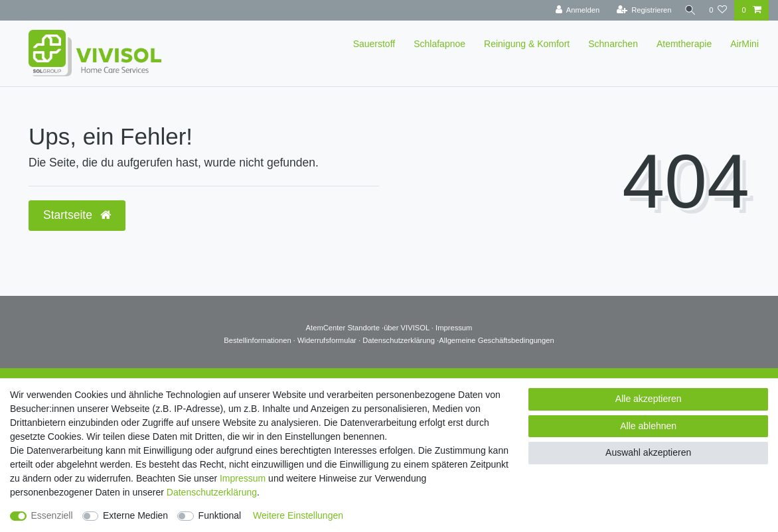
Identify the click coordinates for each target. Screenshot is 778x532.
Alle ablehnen (648, 426)
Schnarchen (613, 44)
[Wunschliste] (718, 10)
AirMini (744, 44)
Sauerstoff (374, 44)
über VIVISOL (407, 328)
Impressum (454, 328)
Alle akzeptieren (649, 399)
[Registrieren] (640, 10)
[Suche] (688, 10)
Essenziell (52, 515)
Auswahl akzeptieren (648, 452)
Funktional (220, 515)
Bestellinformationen (258, 340)
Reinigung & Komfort (527, 44)
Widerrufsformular (328, 340)
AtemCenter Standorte (343, 328)
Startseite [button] (77, 215)
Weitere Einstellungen (298, 515)
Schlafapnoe (439, 44)
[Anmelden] (574, 10)
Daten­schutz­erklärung (212, 492)
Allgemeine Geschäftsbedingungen (497, 340)
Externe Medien (135, 515)
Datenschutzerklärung (400, 340)
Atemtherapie (684, 44)
